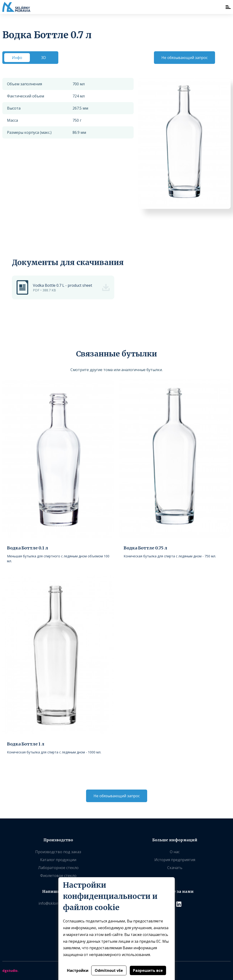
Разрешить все (148, 970)
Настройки (78, 970)
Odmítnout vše (109, 970)
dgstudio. (10, 971)
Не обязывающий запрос (184, 58)
